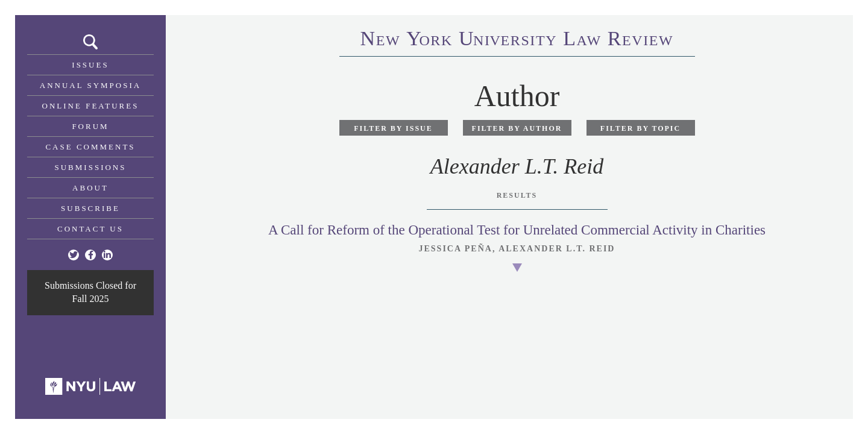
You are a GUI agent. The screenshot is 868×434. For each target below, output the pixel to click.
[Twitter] (74, 255)
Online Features (91, 106)
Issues (90, 65)
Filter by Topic (640, 128)
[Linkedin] (107, 255)
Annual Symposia (90, 85)
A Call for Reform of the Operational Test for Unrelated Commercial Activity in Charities (517, 230)
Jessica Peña (456, 249)
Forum (90, 126)
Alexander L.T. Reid (557, 249)
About (90, 188)
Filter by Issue (393, 128)
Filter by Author (517, 128)
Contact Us (90, 229)
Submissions (91, 167)
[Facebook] (90, 255)
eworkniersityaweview (517, 40)
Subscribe (90, 208)
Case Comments (90, 147)
